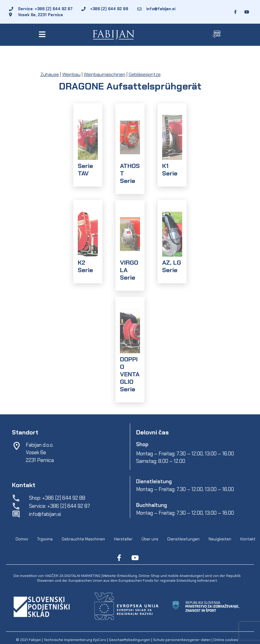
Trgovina (45, 539)
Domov (22, 539)
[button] (43, 34)
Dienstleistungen (183, 539)
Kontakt (248, 539)
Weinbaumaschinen (105, 74)
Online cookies (225, 640)
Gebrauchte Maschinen (83, 539)
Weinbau (71, 74)
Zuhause (50, 74)
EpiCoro (100, 640)
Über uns (150, 539)
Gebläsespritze (145, 74)
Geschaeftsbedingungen (130, 640)
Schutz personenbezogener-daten (182, 640)
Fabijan (35, 640)
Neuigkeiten (220, 539)
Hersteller (123, 539)
